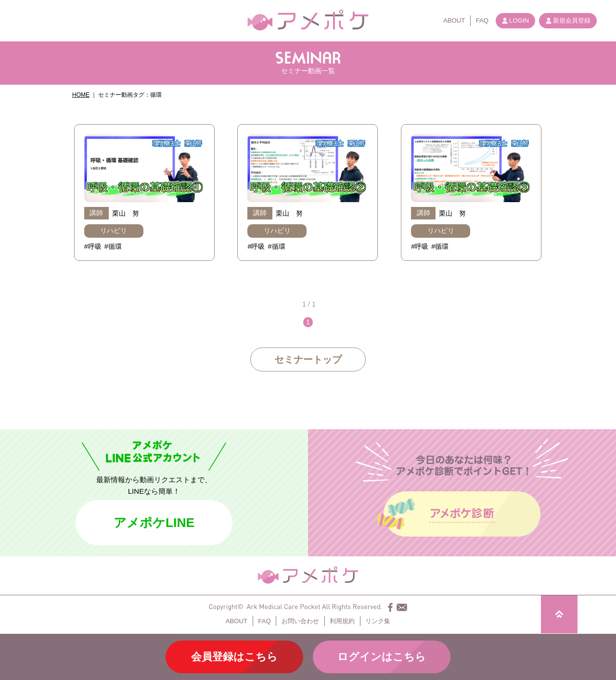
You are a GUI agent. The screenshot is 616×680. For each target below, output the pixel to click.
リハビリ (114, 231)
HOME (81, 95)
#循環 (113, 246)
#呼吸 (93, 246)
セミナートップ (308, 359)
